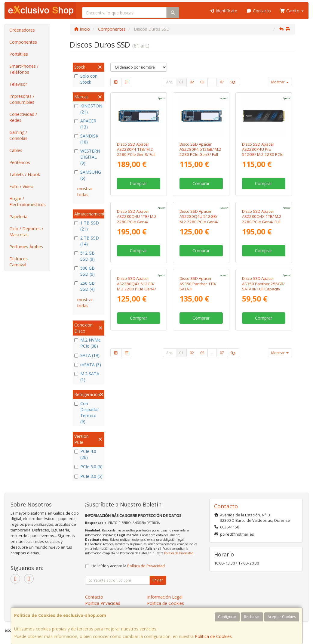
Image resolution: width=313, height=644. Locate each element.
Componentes (23, 42)
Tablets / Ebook (25, 174)
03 (202, 82)
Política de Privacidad (179, 553)
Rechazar (252, 617)
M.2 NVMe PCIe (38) (87, 343)
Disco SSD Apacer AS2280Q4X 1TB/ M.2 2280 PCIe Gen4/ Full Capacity (262, 262)
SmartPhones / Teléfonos (24, 69)
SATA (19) (87, 355)
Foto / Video (21, 186)
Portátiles (19, 54)
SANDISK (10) (86, 139)
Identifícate (223, 11)
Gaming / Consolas (18, 135)
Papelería (18, 217)
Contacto (259, 11)
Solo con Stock (86, 79)
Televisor (18, 84)
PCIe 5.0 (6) (88, 467)
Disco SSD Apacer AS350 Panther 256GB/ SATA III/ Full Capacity (263, 368)
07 (222, 82)
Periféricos (20, 162)
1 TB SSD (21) (87, 226)
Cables (16, 150)
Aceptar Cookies (282, 617)
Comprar (138, 183)
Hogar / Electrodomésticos (28, 201)
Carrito (292, 11)
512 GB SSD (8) (84, 256)
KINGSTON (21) (88, 109)
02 (192, 82)
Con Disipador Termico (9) (87, 412)
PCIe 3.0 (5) (88, 476)
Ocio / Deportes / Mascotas (26, 232)
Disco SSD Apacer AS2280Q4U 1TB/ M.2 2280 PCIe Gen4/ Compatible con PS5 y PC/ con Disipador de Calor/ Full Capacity (137, 267)
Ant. (170, 82)
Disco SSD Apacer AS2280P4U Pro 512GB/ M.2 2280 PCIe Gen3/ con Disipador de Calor (263, 155)
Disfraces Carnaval (18, 262)
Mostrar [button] (280, 82)
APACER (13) (85, 124)
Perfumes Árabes (26, 247)
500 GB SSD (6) (84, 271)
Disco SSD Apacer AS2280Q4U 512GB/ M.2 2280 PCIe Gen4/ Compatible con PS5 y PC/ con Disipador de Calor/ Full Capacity (200, 267)
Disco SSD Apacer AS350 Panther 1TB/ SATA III (198, 368)
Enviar (158, 580)
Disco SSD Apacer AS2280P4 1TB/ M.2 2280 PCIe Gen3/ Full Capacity (136, 152)
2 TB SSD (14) (87, 241)
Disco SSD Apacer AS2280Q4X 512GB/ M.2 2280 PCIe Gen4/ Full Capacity (137, 371)
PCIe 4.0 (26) (85, 454)
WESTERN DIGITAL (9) (87, 157)
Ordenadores (22, 30)
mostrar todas (85, 192)
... (212, 82)
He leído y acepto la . (129, 566)
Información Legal (165, 597)
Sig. (233, 82)
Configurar (227, 617)
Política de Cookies (213, 636)
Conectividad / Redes (23, 117)
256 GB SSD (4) (84, 286)
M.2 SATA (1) (87, 377)
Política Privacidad (103, 603)
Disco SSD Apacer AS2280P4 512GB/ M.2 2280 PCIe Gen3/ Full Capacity (200, 152)
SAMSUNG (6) (88, 175)
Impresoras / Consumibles (22, 99)
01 (181, 82)
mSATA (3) (88, 365)
